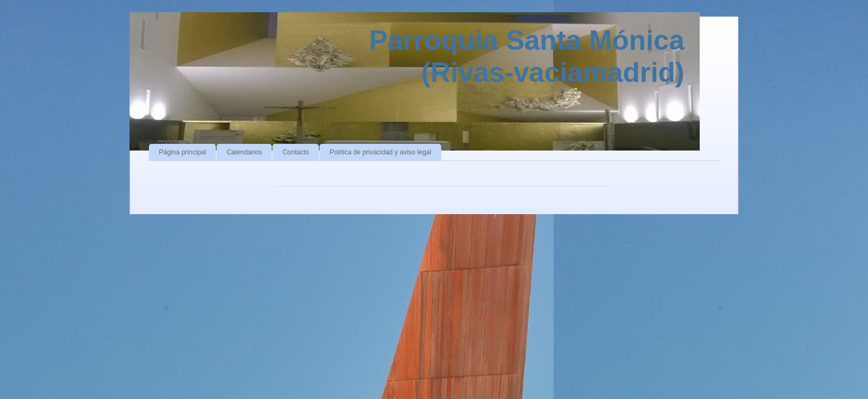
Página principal (182, 152)
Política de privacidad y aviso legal (380, 152)
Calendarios (244, 152)
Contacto (296, 152)
